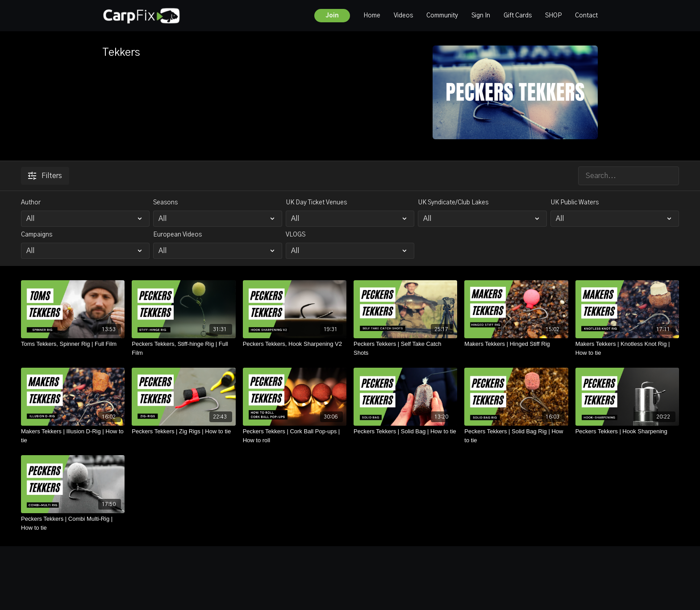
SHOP (553, 16)
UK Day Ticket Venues (316, 203)
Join (332, 16)
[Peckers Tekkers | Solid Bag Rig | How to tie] (516, 436)
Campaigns (37, 235)
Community (442, 16)
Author (31, 203)
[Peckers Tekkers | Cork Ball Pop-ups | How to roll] (295, 436)
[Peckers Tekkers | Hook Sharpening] (627, 432)
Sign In (481, 16)
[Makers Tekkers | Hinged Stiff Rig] (516, 344)
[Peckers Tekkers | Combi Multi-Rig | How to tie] (73, 523)
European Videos (177, 235)
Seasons (165, 203)
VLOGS (296, 235)
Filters (45, 176)
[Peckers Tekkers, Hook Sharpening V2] (295, 344)
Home (372, 16)
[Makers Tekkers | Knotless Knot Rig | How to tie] (627, 348)
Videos (403, 16)
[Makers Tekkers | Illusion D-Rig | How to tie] (73, 436)
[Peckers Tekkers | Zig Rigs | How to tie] (183, 432)
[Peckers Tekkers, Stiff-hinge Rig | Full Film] (183, 348)
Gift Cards (518, 16)
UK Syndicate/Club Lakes (453, 203)
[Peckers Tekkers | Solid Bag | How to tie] (405, 432)
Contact (586, 16)
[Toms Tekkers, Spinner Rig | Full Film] (73, 344)
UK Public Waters (575, 203)
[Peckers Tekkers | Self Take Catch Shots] (405, 348)
